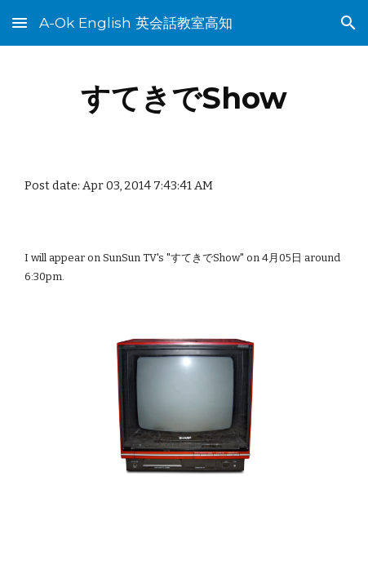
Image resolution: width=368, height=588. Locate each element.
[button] (20, 22)
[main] (184, 98)
